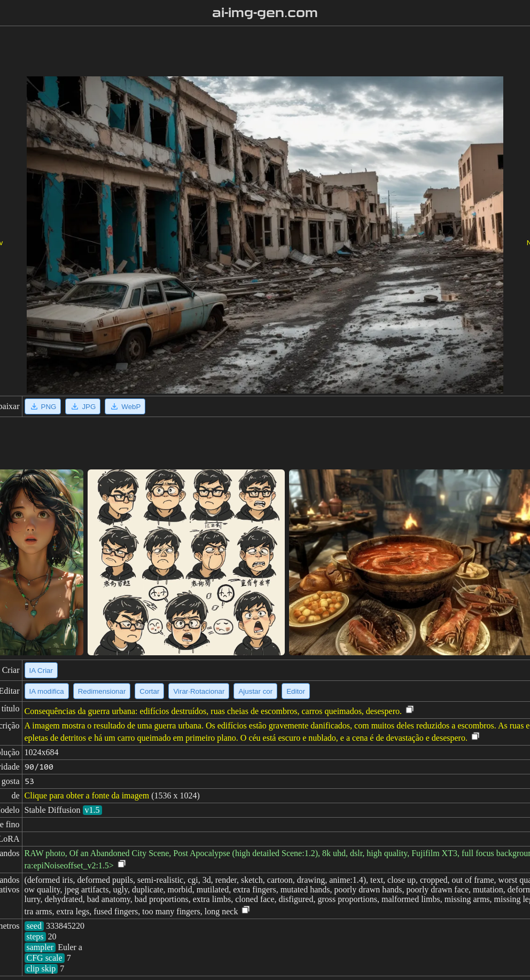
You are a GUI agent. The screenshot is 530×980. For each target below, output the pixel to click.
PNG (43, 406)
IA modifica (47, 691)
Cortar (149, 691)
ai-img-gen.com (265, 13)
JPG (83, 406)
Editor (296, 691)
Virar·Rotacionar (199, 691)
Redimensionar (102, 691)
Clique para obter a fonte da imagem (87, 795)
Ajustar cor (255, 691)
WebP (125, 406)
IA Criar (41, 671)
